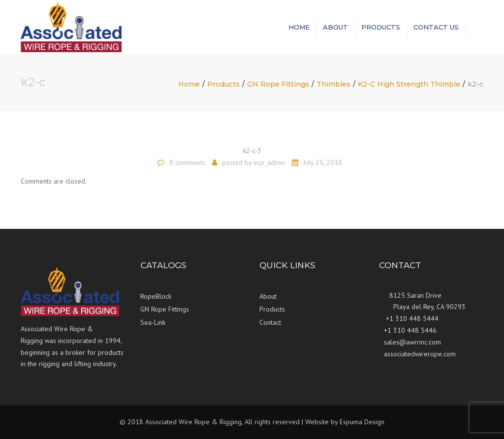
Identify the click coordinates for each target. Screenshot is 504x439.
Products (381, 27)
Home (299, 27)
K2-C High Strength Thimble (409, 84)
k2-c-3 (252, 151)
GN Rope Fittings (278, 84)
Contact (270, 322)
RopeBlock (156, 296)
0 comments (187, 162)
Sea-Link (153, 322)
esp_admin (269, 162)
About (335, 27)
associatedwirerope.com (420, 354)
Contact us (436, 27)
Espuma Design (362, 422)
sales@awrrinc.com (412, 342)
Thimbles (333, 84)
